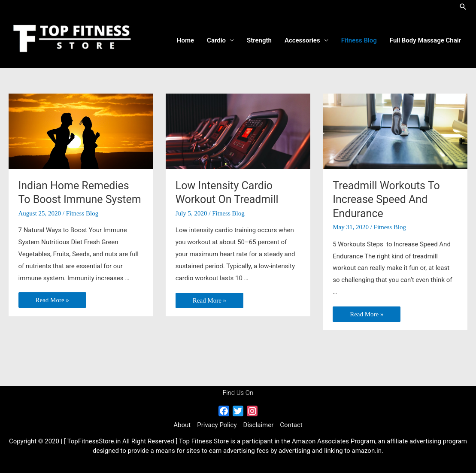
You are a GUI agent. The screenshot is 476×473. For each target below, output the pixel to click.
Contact (291, 425)
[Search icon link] (463, 7)
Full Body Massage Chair (425, 40)
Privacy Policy (217, 425)
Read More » (52, 301)
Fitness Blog (359, 40)
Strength (259, 40)
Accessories (302, 40)
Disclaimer (259, 425)
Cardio (216, 40)
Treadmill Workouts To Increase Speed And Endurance (386, 200)
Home (185, 40)
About (182, 425)
